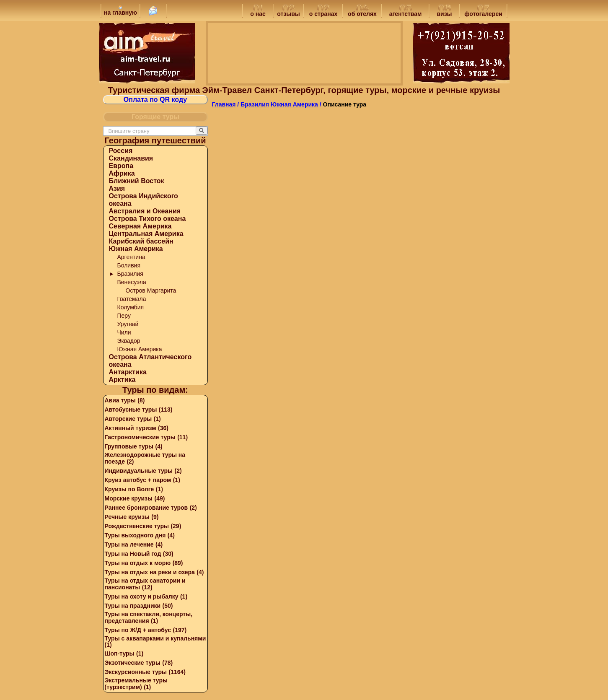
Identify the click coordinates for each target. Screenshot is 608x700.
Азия (117, 188)
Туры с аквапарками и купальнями (155, 638)
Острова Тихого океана (147, 219)
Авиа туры (120, 400)
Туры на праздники (133, 606)
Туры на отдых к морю (138, 563)
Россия (121, 151)
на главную (120, 10)
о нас (258, 11)
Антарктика (128, 372)
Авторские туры (128, 419)
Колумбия (131, 307)
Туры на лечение (129, 544)
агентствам (406, 11)
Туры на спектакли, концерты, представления (149, 617)
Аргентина (131, 257)
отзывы (288, 11)
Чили (124, 332)
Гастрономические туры (140, 437)
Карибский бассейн (141, 241)
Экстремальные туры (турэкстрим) (136, 684)
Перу (124, 316)
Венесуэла (132, 282)
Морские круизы (129, 498)
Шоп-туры (120, 653)
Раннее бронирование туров (146, 508)
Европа (121, 166)
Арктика (122, 380)
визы (444, 11)
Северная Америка (140, 226)
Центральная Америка (146, 234)
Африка (122, 173)
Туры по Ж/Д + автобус (138, 630)
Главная (224, 104)
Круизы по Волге (129, 489)
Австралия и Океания (145, 211)
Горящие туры (155, 117)
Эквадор (129, 341)
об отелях (362, 11)
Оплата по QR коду (155, 100)
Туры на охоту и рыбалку (142, 596)
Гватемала (132, 299)
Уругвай (128, 324)
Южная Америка (136, 249)
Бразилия (130, 274)
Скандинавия (131, 158)
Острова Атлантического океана (150, 361)
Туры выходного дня (135, 535)
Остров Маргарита (151, 290)
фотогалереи (483, 11)
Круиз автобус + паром (138, 480)
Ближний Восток (137, 181)
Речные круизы (127, 517)
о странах (323, 11)
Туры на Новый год (133, 554)
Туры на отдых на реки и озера (150, 572)
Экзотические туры (133, 663)
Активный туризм (131, 428)
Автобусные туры (131, 410)
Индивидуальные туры (139, 471)
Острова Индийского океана (144, 200)
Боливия (129, 265)
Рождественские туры (137, 526)
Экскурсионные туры (136, 672)
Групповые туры (129, 446)
